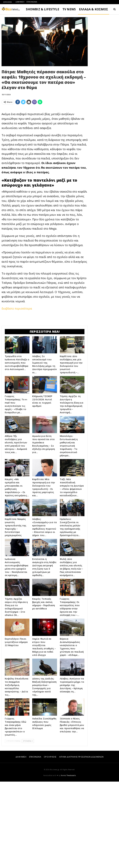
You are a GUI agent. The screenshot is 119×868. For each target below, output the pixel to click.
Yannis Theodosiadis (68, 862)
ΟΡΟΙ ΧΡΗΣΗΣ (50, 843)
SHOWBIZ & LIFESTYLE (43, 9)
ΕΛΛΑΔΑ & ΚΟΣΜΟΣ (94, 9)
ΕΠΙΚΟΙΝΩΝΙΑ (32, 2)
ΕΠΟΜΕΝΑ (28, 827)
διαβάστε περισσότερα (17, 352)
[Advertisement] (45, 129)
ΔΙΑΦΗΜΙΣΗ (20, 2)
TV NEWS (69, 9)
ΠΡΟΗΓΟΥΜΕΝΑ (13, 827)
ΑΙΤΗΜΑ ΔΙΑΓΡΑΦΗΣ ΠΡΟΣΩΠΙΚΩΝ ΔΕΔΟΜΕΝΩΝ (81, 843)
